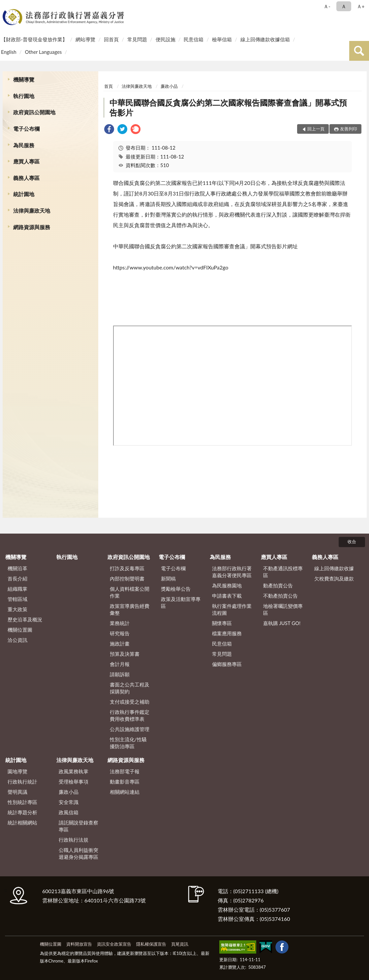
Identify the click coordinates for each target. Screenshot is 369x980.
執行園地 (24, 96)
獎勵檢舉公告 (176, 589)
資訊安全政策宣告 (114, 944)
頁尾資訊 (180, 944)
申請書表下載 (227, 596)
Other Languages (43, 52)
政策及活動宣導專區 (181, 602)
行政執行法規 (74, 840)
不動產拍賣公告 (280, 596)
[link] (109, 130)
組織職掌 (17, 589)
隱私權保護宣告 (151, 944)
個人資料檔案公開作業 (130, 592)
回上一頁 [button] (316, 129)
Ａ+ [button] (361, 6)
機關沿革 (17, 568)
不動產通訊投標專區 (283, 572)
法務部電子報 (125, 771)
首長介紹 (17, 578)
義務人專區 (26, 178)
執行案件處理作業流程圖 (232, 609)
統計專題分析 (22, 812)
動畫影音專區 (125, 782)
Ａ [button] (344, 6)
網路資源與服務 (32, 227)
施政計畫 (120, 644)
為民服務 (24, 145)
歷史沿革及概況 (25, 619)
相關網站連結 (125, 792)
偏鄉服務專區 (227, 664)
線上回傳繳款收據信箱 (265, 39)
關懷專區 (222, 623)
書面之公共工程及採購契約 (130, 688)
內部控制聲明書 (127, 578)
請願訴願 (120, 674)
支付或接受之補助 (130, 702)
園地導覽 (17, 771)
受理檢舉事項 (74, 782)
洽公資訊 (17, 640)
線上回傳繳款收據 (334, 568)
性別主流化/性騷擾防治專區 (128, 743)
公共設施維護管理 (130, 729)
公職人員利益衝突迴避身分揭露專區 (78, 853)
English (9, 52)
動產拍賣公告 (278, 585)
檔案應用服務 (227, 633)
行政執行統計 (22, 782)
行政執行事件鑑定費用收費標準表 (130, 715)
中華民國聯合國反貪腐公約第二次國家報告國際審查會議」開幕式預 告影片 (228, 107)
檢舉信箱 (222, 39)
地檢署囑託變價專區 (283, 609)
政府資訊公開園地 (34, 112)
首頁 (108, 86)
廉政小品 (169, 86)
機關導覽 (24, 79)
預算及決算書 (125, 654)
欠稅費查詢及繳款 (334, 578)
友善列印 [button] (349, 129)
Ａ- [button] (327, 6)
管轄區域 (17, 599)
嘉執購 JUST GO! (282, 623)
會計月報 (120, 664)
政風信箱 (69, 812)
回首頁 (111, 39)
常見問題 (137, 39)
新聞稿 (168, 578)
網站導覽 (85, 39)
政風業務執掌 (74, 771)
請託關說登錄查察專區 (78, 826)
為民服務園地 (227, 585)
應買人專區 (26, 161)
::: (6, 6)
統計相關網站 (22, 822)
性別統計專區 (22, 802)
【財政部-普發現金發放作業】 (34, 39)
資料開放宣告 (79, 944)
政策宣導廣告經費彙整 (130, 609)
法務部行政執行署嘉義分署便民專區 (232, 572)
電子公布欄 (26, 129)
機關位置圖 (20, 630)
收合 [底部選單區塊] (352, 542)
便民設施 (166, 39)
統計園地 (24, 194)
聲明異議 (17, 792)
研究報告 (120, 633)
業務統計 (120, 623)
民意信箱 (194, 39)
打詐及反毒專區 (127, 568)
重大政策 (17, 609)
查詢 (359, 51)
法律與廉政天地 (32, 210)
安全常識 (69, 802)
